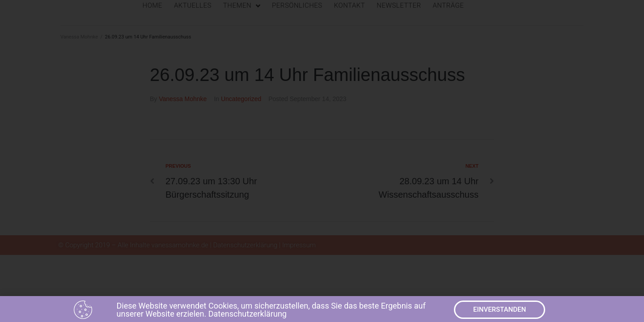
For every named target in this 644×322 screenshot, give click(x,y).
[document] (322, 161)
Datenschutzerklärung (248, 315)
